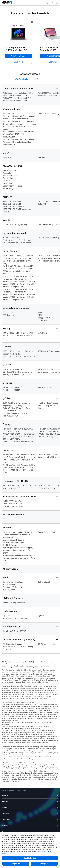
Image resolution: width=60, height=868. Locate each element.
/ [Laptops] (18, 790)
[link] (18, 62)
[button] (48, 3)
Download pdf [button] (23, 79)
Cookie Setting (30, 858)
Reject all (16, 864)
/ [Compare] (25, 790)
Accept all (44, 864)
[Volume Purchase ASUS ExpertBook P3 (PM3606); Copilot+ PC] (18, 56)
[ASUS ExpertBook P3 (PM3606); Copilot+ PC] (18, 48)
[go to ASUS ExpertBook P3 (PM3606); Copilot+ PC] (18, 34)
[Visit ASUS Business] (8, 791)
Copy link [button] (39, 79)
